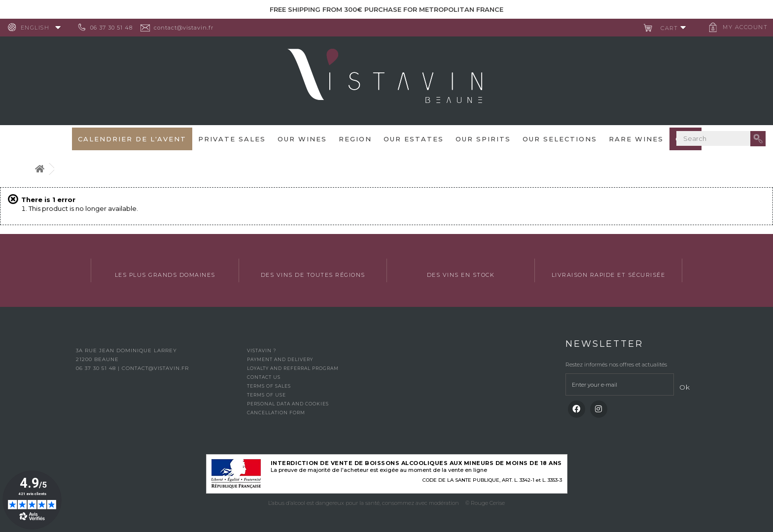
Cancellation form (276, 413)
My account (741, 27)
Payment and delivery (280, 359)
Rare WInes (636, 139)
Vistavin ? (262, 350)
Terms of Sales (269, 386)
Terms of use (266, 395)
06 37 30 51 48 (115, 28)
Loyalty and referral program (293, 368)
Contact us (264, 377)
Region (355, 139)
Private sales (232, 139)
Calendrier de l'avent (132, 139)
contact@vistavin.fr (188, 28)
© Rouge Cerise (485, 503)
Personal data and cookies (288, 404)
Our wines (302, 139)
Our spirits (483, 139)
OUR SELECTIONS (560, 139)
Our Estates (414, 139)
